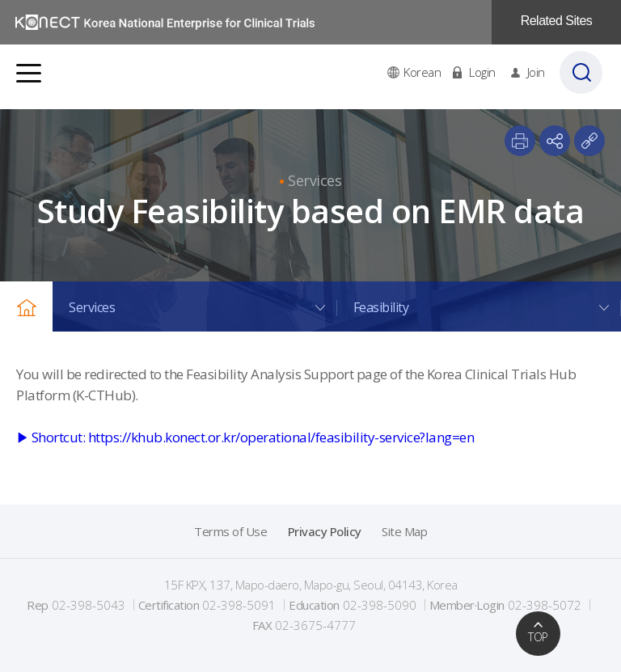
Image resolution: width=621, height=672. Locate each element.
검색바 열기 (584, 77)
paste (589, 141)
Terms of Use (230, 532)
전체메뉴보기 (29, 77)
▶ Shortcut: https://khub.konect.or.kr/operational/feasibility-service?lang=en (245, 437)
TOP (538, 637)
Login (483, 76)
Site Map (404, 532)
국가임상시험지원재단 (166, 23)
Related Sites (557, 21)
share (555, 141)
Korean (423, 76)
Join (537, 76)
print (520, 141)
